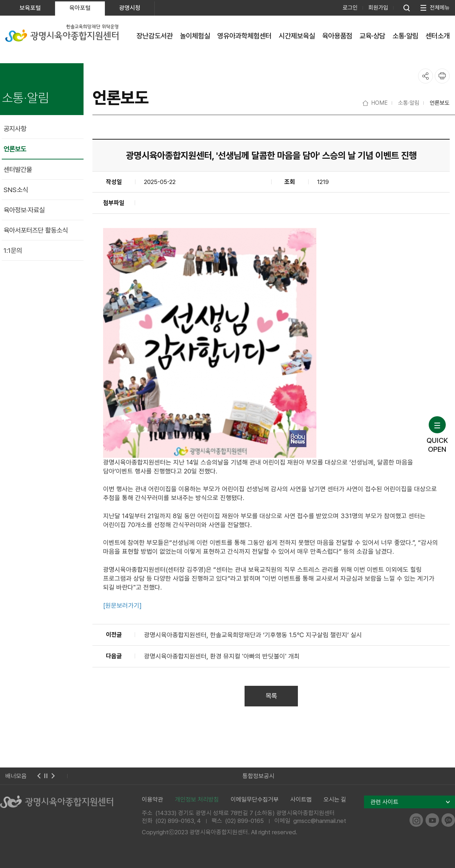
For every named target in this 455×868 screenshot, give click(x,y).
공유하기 (425, 76)
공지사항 (15, 129)
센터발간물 (18, 170)
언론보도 (15, 149)
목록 (271, 696)
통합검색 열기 (407, 8)
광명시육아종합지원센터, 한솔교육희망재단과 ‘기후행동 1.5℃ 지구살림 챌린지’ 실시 (253, 635)
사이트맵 (301, 799)
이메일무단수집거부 (255, 799)
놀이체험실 (195, 36)
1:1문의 (13, 251)
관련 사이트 (384, 802)
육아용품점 (337, 36)
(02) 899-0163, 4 (178, 821)
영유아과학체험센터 (244, 36)
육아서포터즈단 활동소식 (36, 230)
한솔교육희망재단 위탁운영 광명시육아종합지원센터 (62, 33)
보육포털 (30, 8)
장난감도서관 (155, 36)
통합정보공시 (258, 776)
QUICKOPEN (437, 435)
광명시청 (130, 8)
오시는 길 (335, 799)
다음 (53, 776)
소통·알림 (405, 36)
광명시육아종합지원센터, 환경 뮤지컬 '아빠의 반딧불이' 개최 (222, 656)
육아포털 (80, 8)
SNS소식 (16, 190)
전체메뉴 (440, 8)
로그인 (350, 8)
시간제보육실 (297, 36)
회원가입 (378, 8)
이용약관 (152, 799)
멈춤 (46, 776)
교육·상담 (372, 36)
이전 (39, 776)
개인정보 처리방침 (197, 799)
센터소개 (438, 36)
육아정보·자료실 (24, 210)
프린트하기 (442, 76)
